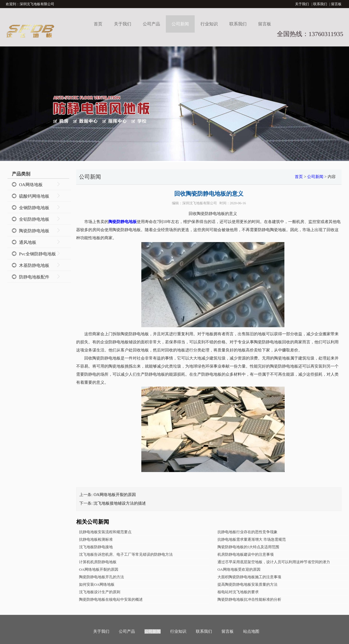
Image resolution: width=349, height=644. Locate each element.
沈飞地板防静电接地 (96, 547)
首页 (98, 24)
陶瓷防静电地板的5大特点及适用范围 (248, 547)
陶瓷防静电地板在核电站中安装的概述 (111, 599)
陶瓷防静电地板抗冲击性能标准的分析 (249, 599)
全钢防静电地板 (34, 208)
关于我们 (302, 4)
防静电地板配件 (34, 277)
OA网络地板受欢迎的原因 (239, 569)
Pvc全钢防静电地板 (37, 254)
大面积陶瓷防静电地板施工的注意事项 (249, 577)
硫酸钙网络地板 (34, 196)
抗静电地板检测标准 (96, 539)
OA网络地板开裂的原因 (115, 495)
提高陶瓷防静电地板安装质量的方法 (247, 584)
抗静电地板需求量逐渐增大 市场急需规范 (252, 539)
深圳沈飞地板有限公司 (200, 203)
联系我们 (320, 4)
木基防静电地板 (34, 265)
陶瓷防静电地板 (34, 231)
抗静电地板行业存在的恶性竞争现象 (247, 532)
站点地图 (251, 631)
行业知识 (209, 24)
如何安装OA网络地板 (97, 584)
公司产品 (151, 24)
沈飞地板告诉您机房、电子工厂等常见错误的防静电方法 (126, 554)
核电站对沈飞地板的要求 (238, 592)
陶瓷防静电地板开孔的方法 (102, 577)
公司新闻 (180, 24)
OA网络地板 (31, 185)
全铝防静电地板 (34, 219)
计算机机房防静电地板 (98, 562)
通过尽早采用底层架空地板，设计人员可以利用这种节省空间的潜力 (274, 562)
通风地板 (28, 242)
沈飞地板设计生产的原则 (100, 592)
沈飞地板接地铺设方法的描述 (120, 503)
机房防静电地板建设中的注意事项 (246, 554)
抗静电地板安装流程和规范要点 (105, 532)
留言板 (336, 4)
